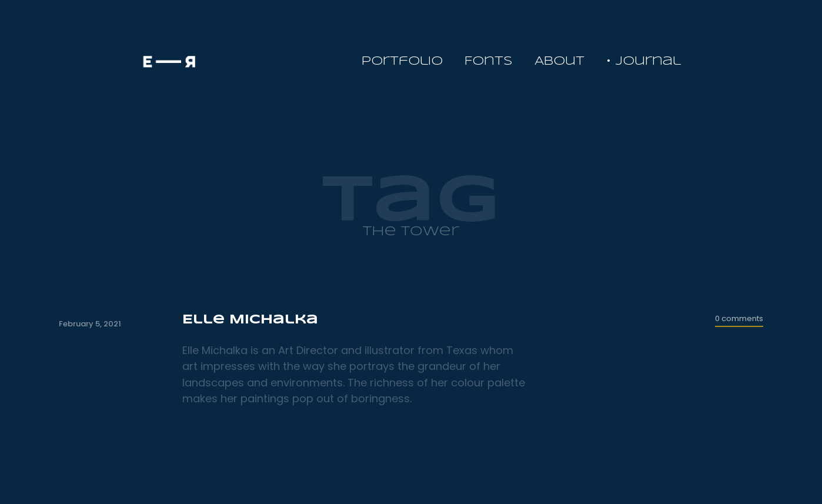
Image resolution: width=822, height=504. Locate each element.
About (559, 61)
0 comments (739, 318)
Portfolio (402, 61)
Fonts (489, 61)
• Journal (644, 61)
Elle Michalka (250, 320)
